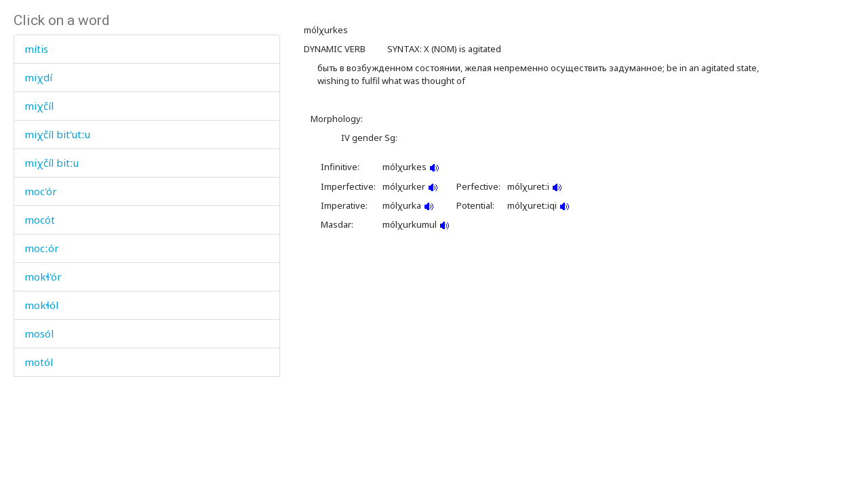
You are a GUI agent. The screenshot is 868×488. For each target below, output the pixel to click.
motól (39, 362)
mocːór (42, 248)
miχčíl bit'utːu (57, 134)
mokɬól (41, 305)
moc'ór (41, 191)
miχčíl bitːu (52, 163)
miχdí (38, 77)
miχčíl (39, 106)
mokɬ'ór (43, 277)
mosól (39, 333)
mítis (36, 49)
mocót (40, 220)
